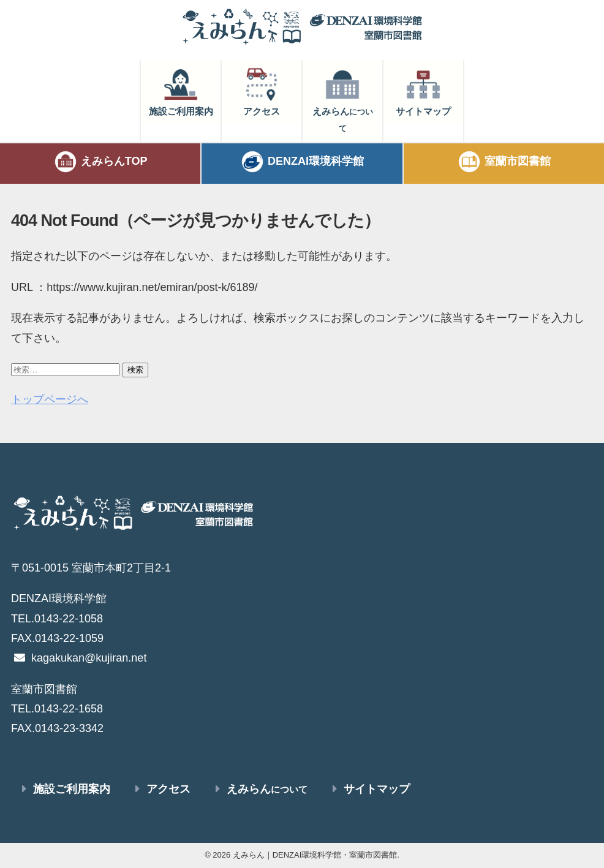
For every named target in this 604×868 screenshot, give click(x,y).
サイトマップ (423, 91)
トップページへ (50, 399)
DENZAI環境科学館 (302, 162)
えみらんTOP (100, 162)
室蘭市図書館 (504, 162)
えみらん (343, 100)
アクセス (262, 91)
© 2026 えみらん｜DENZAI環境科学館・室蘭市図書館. (302, 855)
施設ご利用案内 (181, 91)
